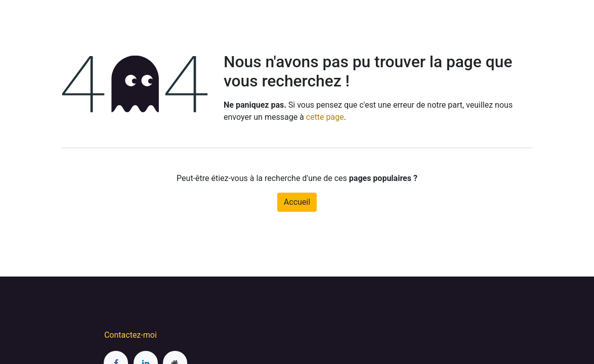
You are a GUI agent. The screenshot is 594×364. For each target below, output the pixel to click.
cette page (325, 117)
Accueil (297, 202)
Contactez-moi (131, 335)
